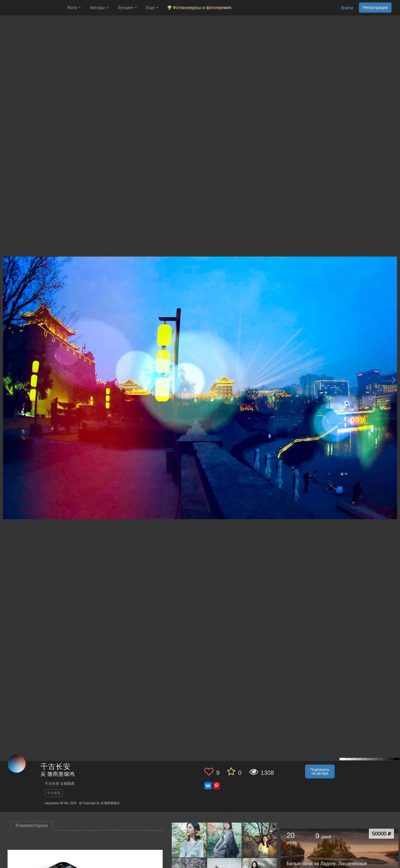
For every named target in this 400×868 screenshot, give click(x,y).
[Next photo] (394, 380)
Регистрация (375, 8)
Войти (347, 8)
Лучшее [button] (127, 8)
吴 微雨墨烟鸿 (58, 774)
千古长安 (54, 793)
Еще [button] (152, 8)
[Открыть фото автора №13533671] (189, 840)
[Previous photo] (6, 380)
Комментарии (32, 825)
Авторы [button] (99, 8)
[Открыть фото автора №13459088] (260, 840)
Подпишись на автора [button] (320, 771)
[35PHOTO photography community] (33, 8)
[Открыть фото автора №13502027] (225, 840)
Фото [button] (74, 8)
